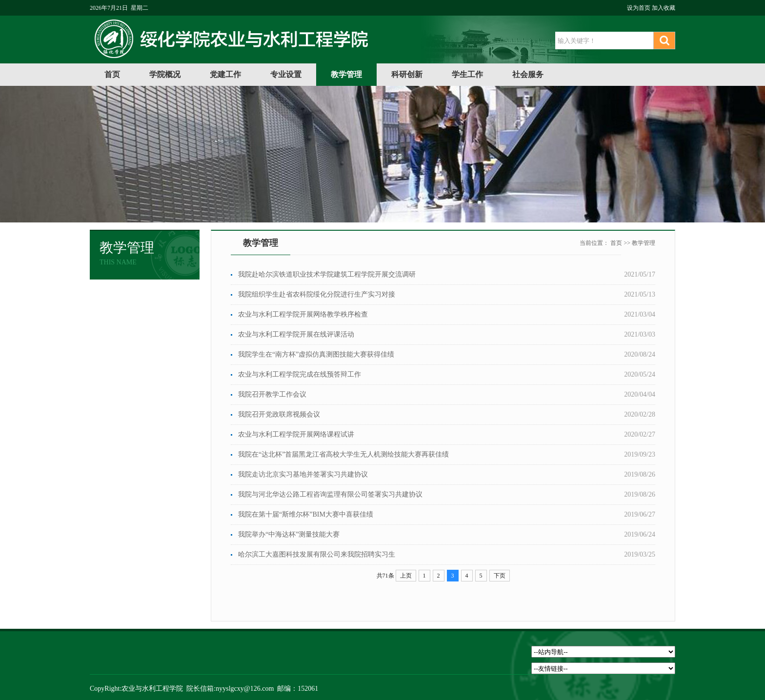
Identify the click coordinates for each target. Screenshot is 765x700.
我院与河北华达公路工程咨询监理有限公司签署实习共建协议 (330, 494)
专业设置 (286, 74)
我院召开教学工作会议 (272, 394)
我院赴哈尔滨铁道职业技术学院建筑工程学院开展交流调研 (327, 274)
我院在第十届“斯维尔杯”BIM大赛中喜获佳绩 (306, 514)
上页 (406, 576)
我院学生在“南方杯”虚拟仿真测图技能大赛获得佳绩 (316, 354)
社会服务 (528, 74)
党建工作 (225, 74)
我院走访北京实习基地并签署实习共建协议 (303, 474)
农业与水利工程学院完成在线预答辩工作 (300, 374)
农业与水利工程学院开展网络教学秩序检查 (303, 314)
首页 (112, 74)
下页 (500, 576)
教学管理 (346, 74)
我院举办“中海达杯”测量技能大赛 (289, 534)
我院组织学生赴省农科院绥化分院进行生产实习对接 (317, 294)
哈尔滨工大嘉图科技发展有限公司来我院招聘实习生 (317, 554)
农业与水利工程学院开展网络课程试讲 (296, 434)
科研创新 (407, 74)
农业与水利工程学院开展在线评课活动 (296, 334)
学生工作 (467, 74)
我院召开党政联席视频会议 (279, 414)
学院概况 (165, 74)
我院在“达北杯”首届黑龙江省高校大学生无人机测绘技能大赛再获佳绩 (343, 454)
